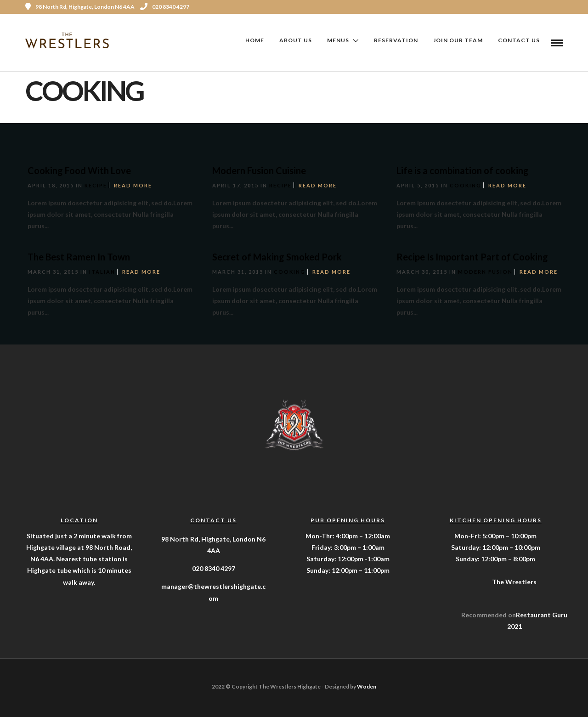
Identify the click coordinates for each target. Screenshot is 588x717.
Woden (367, 686)
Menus (338, 40)
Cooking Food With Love (79, 170)
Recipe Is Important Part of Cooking (472, 257)
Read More (133, 185)
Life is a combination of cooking (463, 170)
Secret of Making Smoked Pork (277, 257)
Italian (102, 272)
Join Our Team (458, 40)
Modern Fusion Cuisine (259, 170)
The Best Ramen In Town (79, 257)
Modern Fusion (485, 272)
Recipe (96, 185)
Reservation (396, 40)
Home (255, 40)
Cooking (466, 185)
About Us (296, 40)
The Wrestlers (514, 582)
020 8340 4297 (165, 7)
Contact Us (519, 40)
